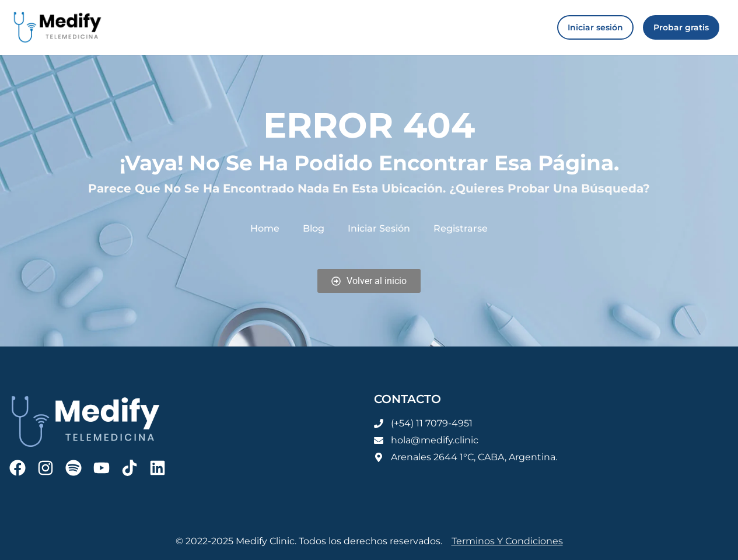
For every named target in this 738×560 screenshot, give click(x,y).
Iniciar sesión (379, 228)
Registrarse (461, 228)
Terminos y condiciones (507, 541)
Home (265, 228)
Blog (314, 228)
